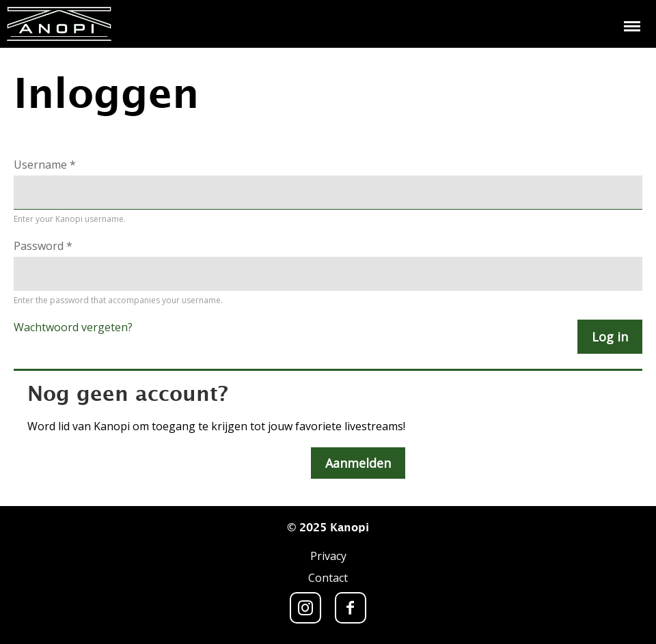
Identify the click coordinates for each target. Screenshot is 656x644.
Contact (328, 578)
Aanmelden (358, 463)
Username (45, 165)
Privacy (328, 556)
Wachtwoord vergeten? (73, 327)
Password (43, 246)
